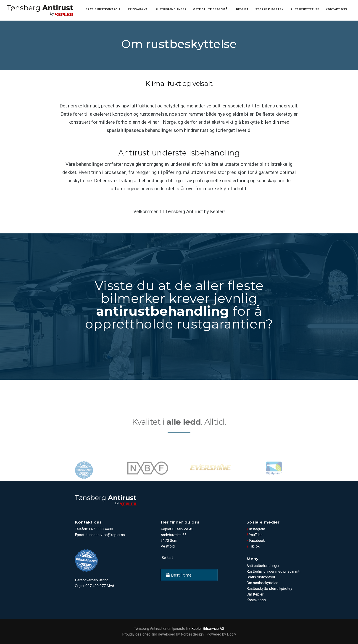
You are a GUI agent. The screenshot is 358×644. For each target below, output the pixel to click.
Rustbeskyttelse (305, 9)
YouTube (255, 535)
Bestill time (179, 575)
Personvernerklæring (92, 580)
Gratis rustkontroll (103, 9)
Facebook (256, 541)
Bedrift (242, 9)
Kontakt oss (336, 9)
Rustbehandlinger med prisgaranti (273, 571)
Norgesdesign (192, 634)
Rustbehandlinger (171, 9)
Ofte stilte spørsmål (211, 9)
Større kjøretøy (269, 9)
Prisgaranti (138, 9)
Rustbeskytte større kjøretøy (269, 589)
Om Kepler (255, 594)
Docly (232, 634)
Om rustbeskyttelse (262, 583)
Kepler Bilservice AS (208, 629)
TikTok (253, 546)
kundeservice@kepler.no (105, 535)
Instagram (256, 529)
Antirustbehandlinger (263, 566)
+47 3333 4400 (101, 529)
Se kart (167, 558)
